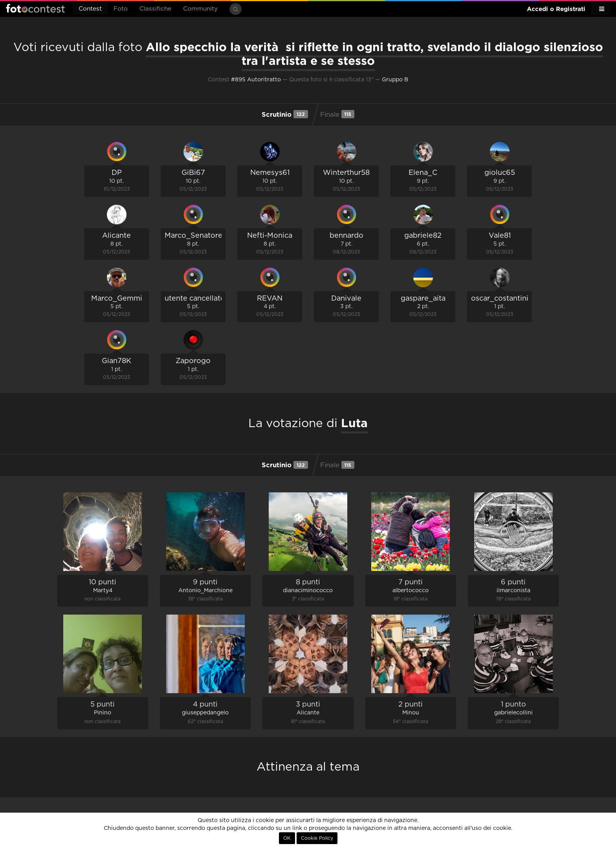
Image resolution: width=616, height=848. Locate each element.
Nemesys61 (270, 173)
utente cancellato (195, 299)
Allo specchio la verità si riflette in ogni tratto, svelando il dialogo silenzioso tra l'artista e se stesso (374, 54)
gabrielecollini (513, 713)
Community (200, 9)
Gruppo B (395, 80)
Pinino (103, 713)
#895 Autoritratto (256, 80)
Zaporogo (193, 361)
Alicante (116, 236)
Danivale (346, 299)
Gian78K (116, 361)
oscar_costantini (500, 299)
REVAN (270, 299)
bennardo (346, 236)
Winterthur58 (346, 173)
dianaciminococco (308, 591)
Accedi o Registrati (556, 9)
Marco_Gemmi (117, 299)
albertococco (411, 591)
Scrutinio (285, 114)
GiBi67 (193, 173)
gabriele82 (423, 236)
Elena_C (423, 173)
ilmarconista (513, 591)
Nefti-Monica (270, 236)
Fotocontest (35, 8)
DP (117, 173)
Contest (90, 9)
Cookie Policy (317, 838)
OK (287, 838)
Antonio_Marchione (205, 591)
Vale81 (500, 236)
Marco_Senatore (193, 236)
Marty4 (103, 591)
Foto (121, 9)
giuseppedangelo (205, 713)
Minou (411, 713)
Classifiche (155, 9)
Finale (337, 114)
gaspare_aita (423, 299)
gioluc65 (500, 173)
